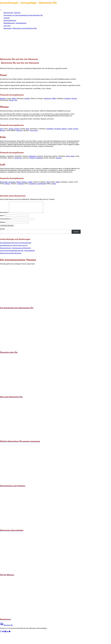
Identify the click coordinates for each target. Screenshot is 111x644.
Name (2, 218)
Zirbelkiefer (39, 158)
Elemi (68, 156)
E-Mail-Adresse (5, 221)
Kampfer (27, 98)
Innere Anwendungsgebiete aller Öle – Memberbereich (17, 253)
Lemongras (12, 182)
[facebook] (1, 634)
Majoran (64, 129)
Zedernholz (18, 158)
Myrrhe (11, 100)
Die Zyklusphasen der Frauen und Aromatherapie (16, 245)
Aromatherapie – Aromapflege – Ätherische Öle (28, 3)
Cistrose (17, 129)
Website (3, 224)
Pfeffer (54, 98)
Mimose (3, 130)
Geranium (20, 130)
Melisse (7, 184)
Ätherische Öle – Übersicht (12, 13)
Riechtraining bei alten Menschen (11, 255)
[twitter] (3, 634)
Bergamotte (4, 182)
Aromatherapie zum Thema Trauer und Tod (14, 248)
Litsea (48, 182)
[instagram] (5, 634)
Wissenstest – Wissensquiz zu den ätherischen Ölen (20, 28)
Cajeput (24, 182)
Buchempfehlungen (10, 21)
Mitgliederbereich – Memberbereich (15, 23)
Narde (73, 156)
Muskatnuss (33, 156)
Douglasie (58, 129)
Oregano (32, 158)
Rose (28, 129)
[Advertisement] (56, 44)
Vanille (70, 129)
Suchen (2, 231)
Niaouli (19, 182)
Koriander (67, 98)
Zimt (16, 100)
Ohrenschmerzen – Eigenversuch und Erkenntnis (15, 250)
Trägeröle (7, 18)
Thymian (74, 98)
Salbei (58, 182)
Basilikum (3, 98)
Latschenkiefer (42, 184)
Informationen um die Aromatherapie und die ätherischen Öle (23, 15)
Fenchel (75, 129)
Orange (11, 129)
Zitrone (54, 184)
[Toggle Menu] (1, 10)
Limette (30, 182)
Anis (1, 129)
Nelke (14, 98)
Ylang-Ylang (34, 130)
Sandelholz (50, 129)
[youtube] (9, 634)
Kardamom (48, 98)
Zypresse (59, 158)
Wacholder (33, 184)
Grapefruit (21, 184)
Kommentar (4, 215)
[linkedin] (8, 634)
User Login (7, 26)
